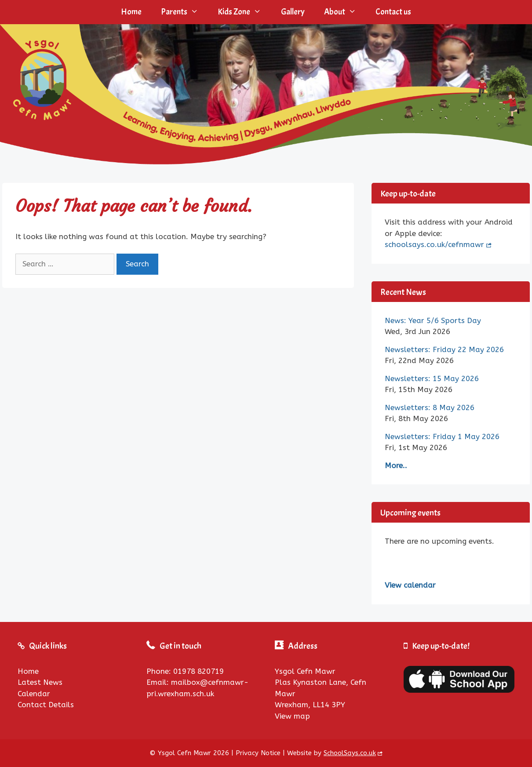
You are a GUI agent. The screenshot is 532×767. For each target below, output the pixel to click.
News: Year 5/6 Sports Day (433, 320)
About (345, 12)
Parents (184, 12)
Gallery (293, 12)
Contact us (393, 12)
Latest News (40, 682)
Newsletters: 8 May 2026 (430, 407)
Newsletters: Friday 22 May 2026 (444, 349)
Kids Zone (244, 12)
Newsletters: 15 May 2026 (432, 378)
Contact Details (46, 705)
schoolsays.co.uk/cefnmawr (434, 244)
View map (292, 716)
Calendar (34, 694)
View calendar (410, 585)
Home (131, 12)
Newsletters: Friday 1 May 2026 (442, 436)
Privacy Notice (258, 753)
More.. (396, 465)
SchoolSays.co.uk (350, 753)
